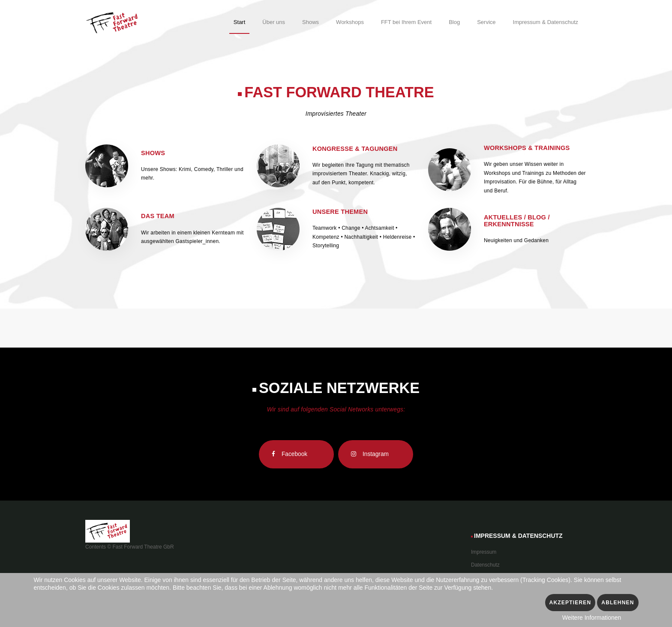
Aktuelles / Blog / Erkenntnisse (517, 221)
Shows (153, 153)
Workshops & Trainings (527, 148)
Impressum (484, 552)
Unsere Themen (340, 212)
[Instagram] (376, 454)
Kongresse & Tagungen (355, 149)
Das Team (158, 216)
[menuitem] (239, 24)
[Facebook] (296, 454)
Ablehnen (618, 603)
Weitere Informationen (592, 618)
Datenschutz (485, 565)
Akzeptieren (570, 603)
